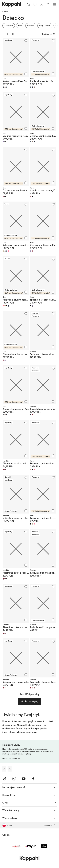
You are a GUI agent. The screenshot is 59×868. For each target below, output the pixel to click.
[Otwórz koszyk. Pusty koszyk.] (48, 4)
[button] (29, 701)
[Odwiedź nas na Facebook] (33, 779)
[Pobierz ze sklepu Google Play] (10, 769)
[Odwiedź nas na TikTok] (5, 779)
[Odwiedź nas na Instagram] (14, 779)
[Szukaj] (28, 4)
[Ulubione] (35, 4)
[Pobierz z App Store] (4, 769)
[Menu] (55, 4)
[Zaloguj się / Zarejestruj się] (42, 4)
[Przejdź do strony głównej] (12, 4)
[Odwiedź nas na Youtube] (24, 779)
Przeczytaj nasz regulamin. (24, 732)
